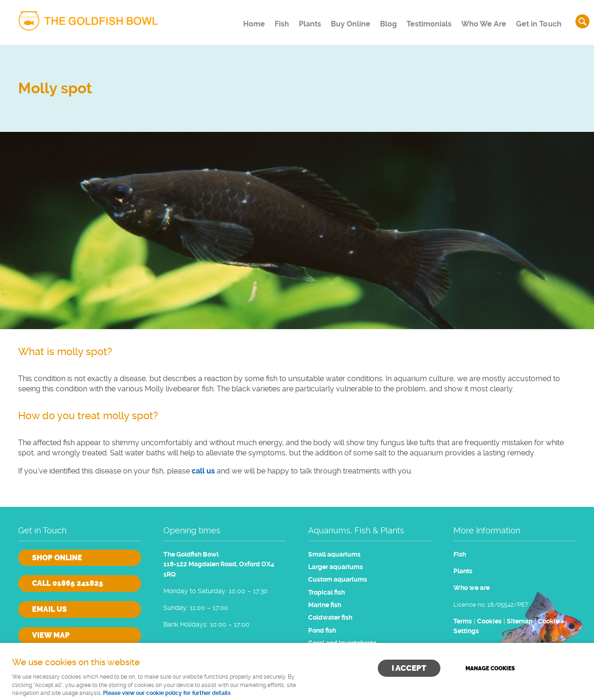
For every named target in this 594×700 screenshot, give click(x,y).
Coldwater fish (330, 618)
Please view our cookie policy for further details (167, 693)
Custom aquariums (338, 580)
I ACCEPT (409, 668)
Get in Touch (538, 21)
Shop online (57, 558)
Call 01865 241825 (68, 583)
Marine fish (325, 605)
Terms (463, 621)
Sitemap (520, 621)
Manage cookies (490, 668)
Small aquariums (334, 554)
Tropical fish (326, 593)
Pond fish (322, 631)
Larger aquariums (336, 567)
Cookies (489, 621)
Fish (261, 21)
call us (203, 471)
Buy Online (339, 21)
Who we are (471, 588)
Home (229, 21)
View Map (51, 635)
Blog (380, 21)
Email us (49, 609)
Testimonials (425, 21)
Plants (294, 21)
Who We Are (481, 21)
